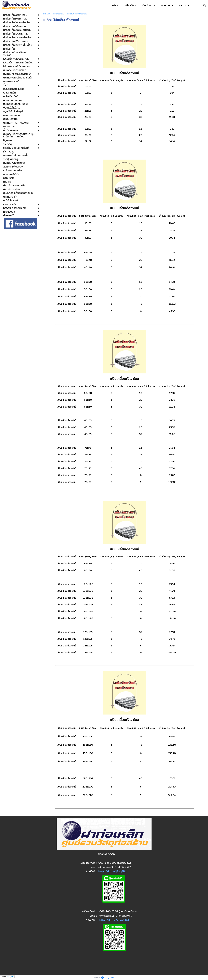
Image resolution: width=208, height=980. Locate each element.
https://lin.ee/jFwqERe (112, 871)
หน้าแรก (47, 14)
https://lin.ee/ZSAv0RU (114, 920)
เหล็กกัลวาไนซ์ (58, 14)
